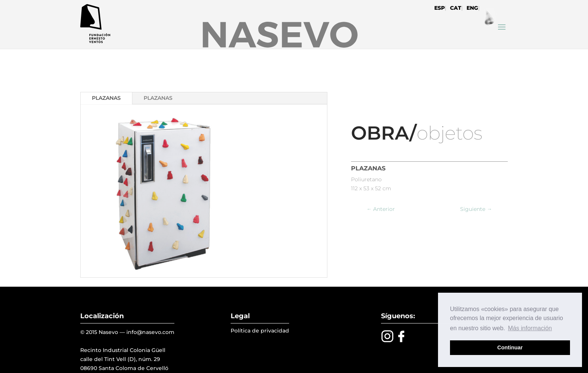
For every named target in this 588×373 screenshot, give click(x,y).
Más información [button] (530, 328)
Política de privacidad (260, 331)
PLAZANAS (106, 98)
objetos (449, 133)
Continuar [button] (510, 347)
